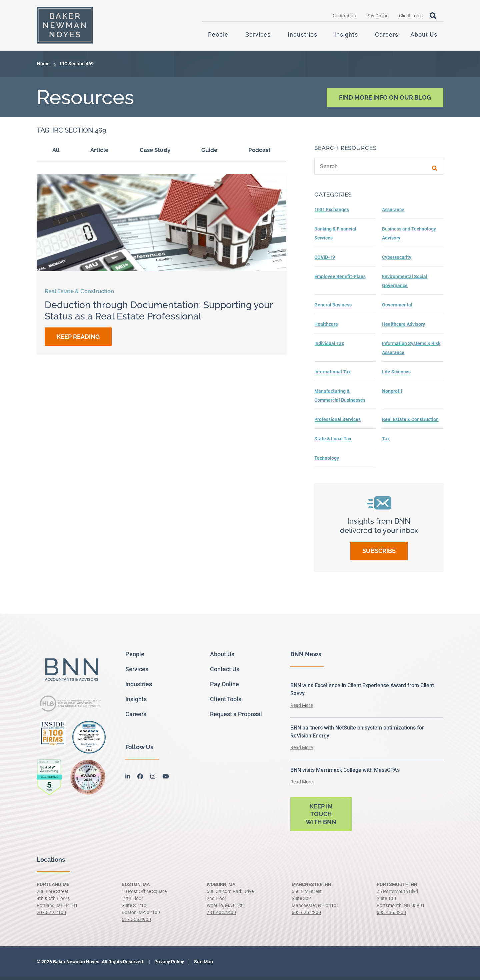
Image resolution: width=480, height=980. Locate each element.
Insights (346, 36)
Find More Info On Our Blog (385, 100)
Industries (302, 36)
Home (43, 66)
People (218, 36)
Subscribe (379, 553)
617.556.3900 (136, 922)
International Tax (332, 374)
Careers (387, 36)
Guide (209, 153)
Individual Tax (329, 346)
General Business (333, 307)
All (56, 153)
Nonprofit (392, 394)
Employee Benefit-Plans (340, 279)
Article (99, 153)
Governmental (397, 307)
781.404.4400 (221, 915)
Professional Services (337, 422)
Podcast (259, 153)
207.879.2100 (51, 915)
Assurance (393, 212)
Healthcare (326, 327)
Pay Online (377, 17)
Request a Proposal (236, 716)
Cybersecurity (397, 260)
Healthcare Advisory (403, 327)
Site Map (203, 964)
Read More (301, 708)
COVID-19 (325, 260)
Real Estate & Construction (410, 422)
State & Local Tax (333, 441)
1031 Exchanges (332, 212)
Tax (386, 441)
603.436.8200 (391, 915)
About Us (424, 36)
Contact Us (344, 17)
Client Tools (411, 17)
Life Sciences (396, 374)
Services (258, 36)
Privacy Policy (169, 964)
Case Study (155, 153)
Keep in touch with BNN (321, 816)
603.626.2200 (306, 915)
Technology (327, 461)
